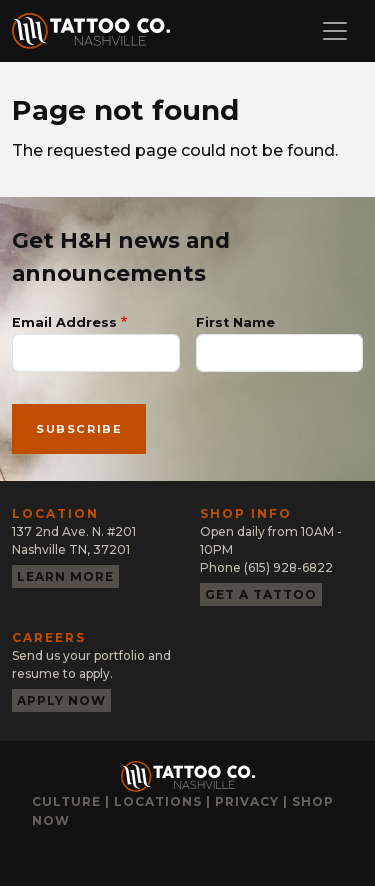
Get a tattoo (261, 594)
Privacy (247, 801)
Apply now (61, 700)
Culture (66, 801)
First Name (235, 322)
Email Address (64, 322)
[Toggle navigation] (335, 31)
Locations (158, 801)
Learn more (65, 576)
